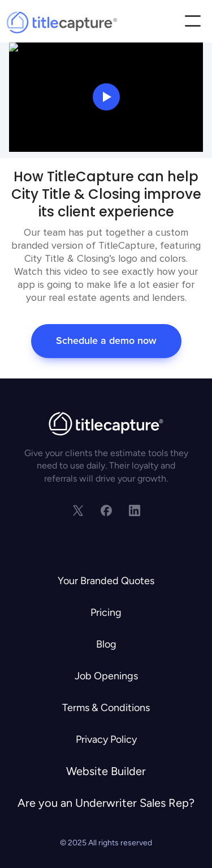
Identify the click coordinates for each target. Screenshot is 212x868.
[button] (192, 22)
